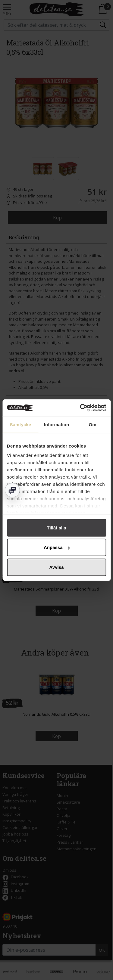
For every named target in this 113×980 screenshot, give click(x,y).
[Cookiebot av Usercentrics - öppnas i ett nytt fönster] (80, 408)
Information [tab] (57, 424)
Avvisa (57, 567)
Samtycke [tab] (20, 424)
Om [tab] (93, 424)
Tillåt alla (57, 527)
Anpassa (57, 547)
